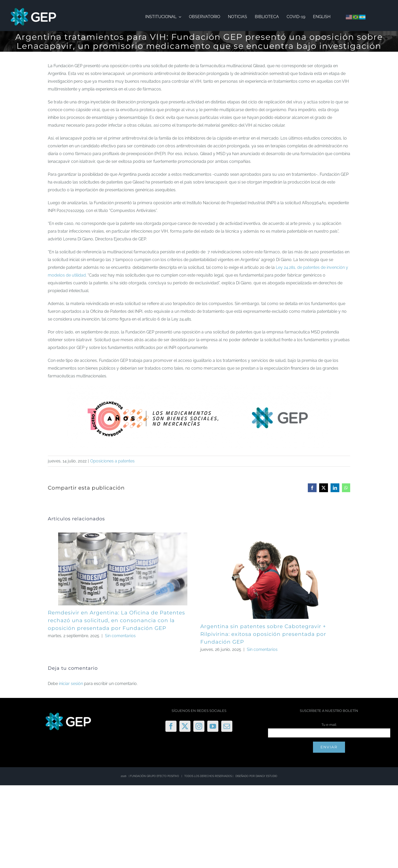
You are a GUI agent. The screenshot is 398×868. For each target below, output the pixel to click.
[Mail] (227, 726)
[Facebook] (171, 726)
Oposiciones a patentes (112, 461)
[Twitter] (185, 726)
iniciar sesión (71, 684)
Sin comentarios (120, 636)
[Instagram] (199, 726)
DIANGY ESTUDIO (266, 776)
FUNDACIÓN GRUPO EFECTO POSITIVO (155, 776)
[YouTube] (213, 726)
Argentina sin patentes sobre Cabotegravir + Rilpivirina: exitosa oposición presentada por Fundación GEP (263, 634)
